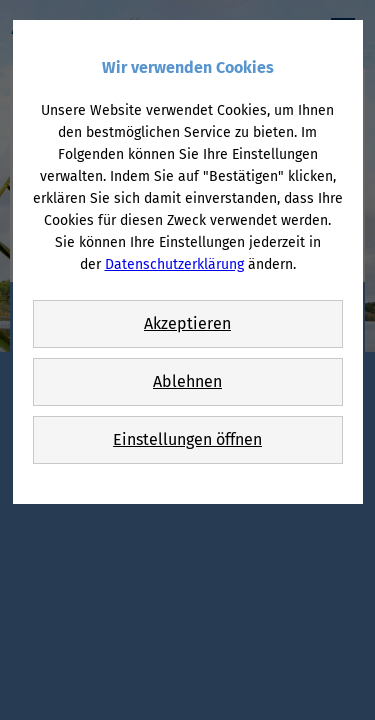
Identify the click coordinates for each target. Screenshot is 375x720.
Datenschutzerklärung (174, 264)
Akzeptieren (187, 323)
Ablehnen (187, 381)
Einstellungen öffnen (187, 439)
